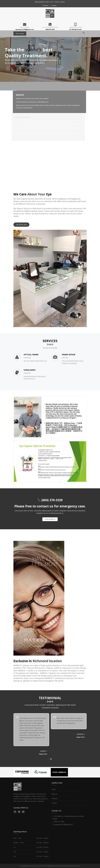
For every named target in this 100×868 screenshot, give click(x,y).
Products (45, 5)
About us (55, 794)
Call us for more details (50, 27)
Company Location (75, 27)
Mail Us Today (25, 27)
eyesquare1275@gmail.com (64, 824)
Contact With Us (50, 519)
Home (54, 789)
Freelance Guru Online (73, 866)
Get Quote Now (21, 225)
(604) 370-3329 (52, 500)
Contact (54, 5)
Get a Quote (20, 33)
